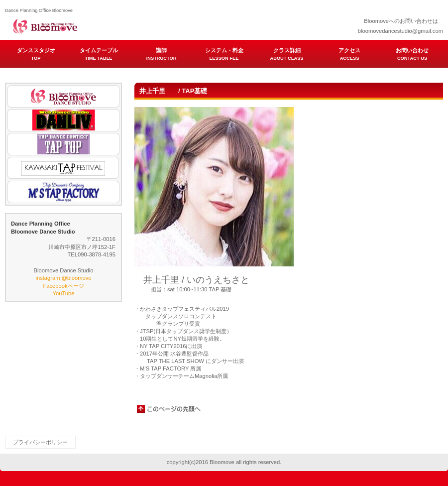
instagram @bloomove (63, 278)
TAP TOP (63, 144)
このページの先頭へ (169, 409)
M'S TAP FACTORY (63, 192)
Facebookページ (63, 286)
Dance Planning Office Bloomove (105, 25)
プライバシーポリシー (40, 442)
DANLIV (63, 120)
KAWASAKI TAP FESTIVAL (63, 168)
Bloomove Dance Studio (63, 96)
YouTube (64, 293)
